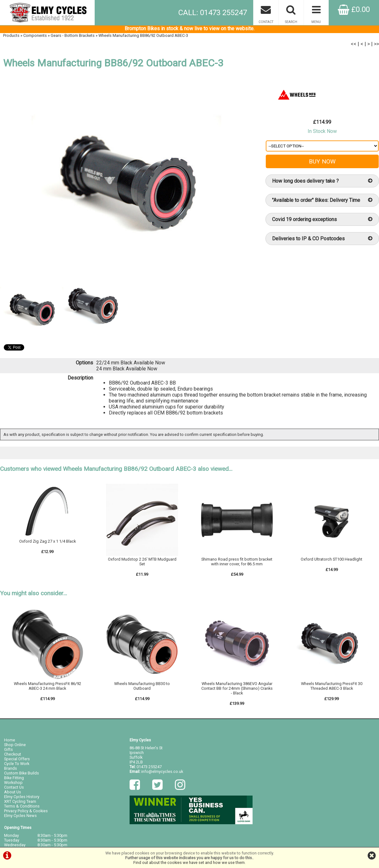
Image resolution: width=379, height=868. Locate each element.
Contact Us (14, 789)
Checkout (13, 756)
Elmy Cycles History (22, 799)
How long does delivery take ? (322, 182)
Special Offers (17, 761)
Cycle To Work (17, 765)
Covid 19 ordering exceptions (322, 221)
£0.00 (354, 9)
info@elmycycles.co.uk (162, 773)
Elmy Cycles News (20, 817)
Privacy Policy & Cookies (26, 813)
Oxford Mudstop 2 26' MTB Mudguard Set (142, 563)
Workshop (13, 784)
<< (354, 45)
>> (376, 45)
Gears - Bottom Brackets (73, 37)
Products (11, 37)
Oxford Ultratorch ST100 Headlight (332, 561)
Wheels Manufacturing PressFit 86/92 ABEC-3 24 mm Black (47, 688)
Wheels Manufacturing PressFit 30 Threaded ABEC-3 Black (332, 688)
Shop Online (15, 747)
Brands (11, 770)
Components (35, 37)
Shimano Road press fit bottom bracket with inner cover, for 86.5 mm (237, 563)
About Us (13, 794)
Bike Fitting (14, 780)
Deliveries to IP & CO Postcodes (322, 240)
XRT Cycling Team (20, 803)
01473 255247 (149, 769)
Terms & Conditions (22, 808)
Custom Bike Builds (22, 775)
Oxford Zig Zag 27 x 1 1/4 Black (47, 543)
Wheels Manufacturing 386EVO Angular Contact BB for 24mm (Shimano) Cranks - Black (237, 690)
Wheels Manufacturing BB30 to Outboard (142, 688)
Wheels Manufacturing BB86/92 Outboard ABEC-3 (143, 37)
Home (10, 742)
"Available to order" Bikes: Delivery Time (322, 201)
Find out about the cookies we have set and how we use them (189, 862)
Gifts (8, 751)
